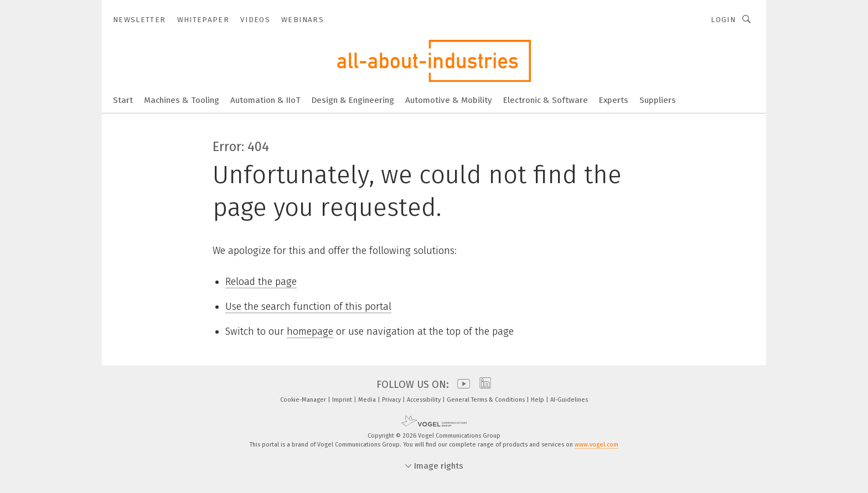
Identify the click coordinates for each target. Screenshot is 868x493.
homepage (310, 331)
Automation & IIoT (265, 100)
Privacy (392, 400)
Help (538, 400)
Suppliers (658, 100)
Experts (614, 100)
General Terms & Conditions (487, 400)
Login (723, 20)
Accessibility (425, 400)
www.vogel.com (596, 445)
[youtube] (461, 385)
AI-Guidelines (569, 400)
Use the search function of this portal (308, 307)
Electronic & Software (546, 100)
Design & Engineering (353, 100)
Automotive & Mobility (449, 100)
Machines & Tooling (182, 100)
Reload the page (261, 282)
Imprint (343, 400)
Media (368, 400)
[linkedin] (482, 385)
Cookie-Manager (304, 400)
